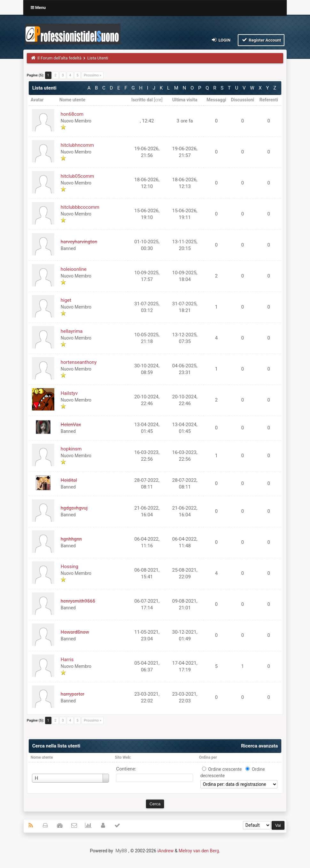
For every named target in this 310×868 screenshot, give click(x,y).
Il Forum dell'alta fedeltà (59, 58)
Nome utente (42, 757)
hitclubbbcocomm (80, 207)
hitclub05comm (77, 176)
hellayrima (72, 331)
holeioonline (74, 269)
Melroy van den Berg (199, 851)
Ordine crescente (225, 769)
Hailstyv (69, 393)
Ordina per (208, 757)
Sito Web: (123, 757)
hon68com (72, 114)
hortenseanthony (79, 362)
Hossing (70, 567)
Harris (67, 660)
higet (66, 300)
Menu (38, 8)
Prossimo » (93, 75)
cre (158, 100)
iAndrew (165, 851)
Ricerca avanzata (259, 746)
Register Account (261, 40)
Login (221, 40)
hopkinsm (71, 449)
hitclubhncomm (77, 145)
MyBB (121, 851)
